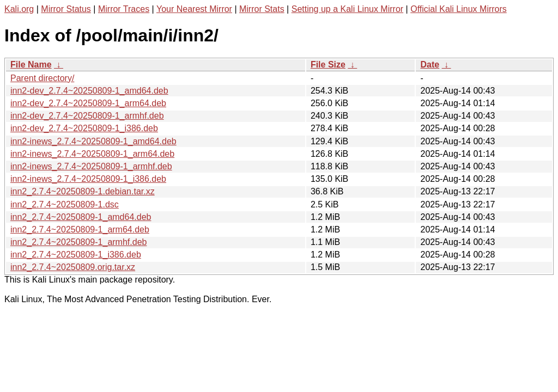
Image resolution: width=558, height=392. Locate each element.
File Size (328, 65)
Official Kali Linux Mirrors (459, 9)
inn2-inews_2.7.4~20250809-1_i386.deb (88, 179)
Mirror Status (66, 9)
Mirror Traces (124, 9)
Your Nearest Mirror (194, 9)
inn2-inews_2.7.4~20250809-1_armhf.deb (91, 166)
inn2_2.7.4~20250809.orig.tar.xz (73, 267)
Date (430, 65)
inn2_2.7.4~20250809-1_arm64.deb (80, 229)
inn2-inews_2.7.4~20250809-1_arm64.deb (92, 154)
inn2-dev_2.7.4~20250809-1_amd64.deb (89, 91)
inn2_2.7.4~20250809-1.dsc (65, 204)
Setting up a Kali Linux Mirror (347, 9)
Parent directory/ (42, 78)
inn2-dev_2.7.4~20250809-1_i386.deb (84, 128)
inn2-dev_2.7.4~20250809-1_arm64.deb (88, 103)
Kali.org (19, 9)
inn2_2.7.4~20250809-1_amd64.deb (81, 217)
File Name (31, 65)
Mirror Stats (262, 9)
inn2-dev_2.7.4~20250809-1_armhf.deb (87, 116)
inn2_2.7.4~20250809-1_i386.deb (76, 255)
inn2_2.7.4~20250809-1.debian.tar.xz (83, 191)
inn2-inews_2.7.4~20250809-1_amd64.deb (93, 141)
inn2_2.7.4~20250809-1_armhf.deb (78, 242)
